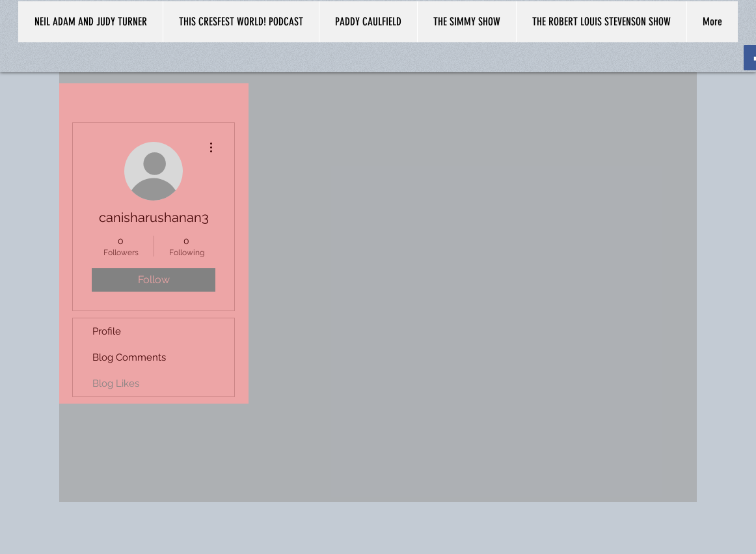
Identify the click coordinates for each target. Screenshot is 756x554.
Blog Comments (129, 357)
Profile (107, 331)
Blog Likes (116, 383)
